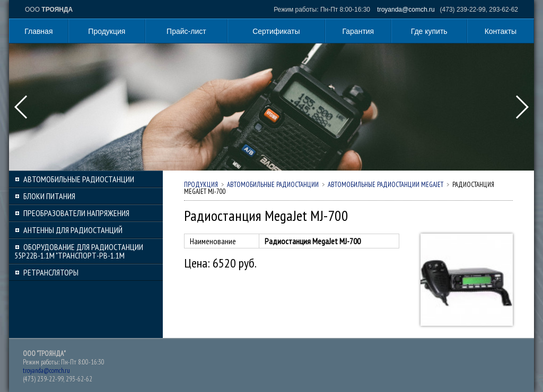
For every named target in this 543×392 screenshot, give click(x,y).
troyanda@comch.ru (406, 10)
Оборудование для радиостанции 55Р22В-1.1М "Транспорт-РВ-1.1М (79, 251)
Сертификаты (276, 31)
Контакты (501, 31)
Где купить (429, 31)
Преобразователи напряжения (76, 213)
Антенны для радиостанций (73, 230)
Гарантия (358, 31)
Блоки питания (49, 196)
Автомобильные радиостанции (79, 179)
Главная (38, 31)
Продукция (107, 31)
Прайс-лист (186, 31)
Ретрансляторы (51, 272)
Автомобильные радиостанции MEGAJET (386, 185)
